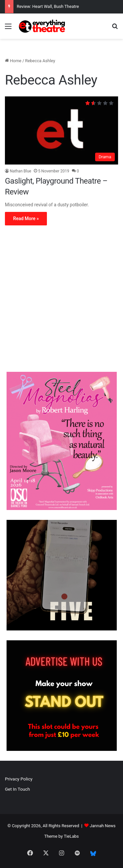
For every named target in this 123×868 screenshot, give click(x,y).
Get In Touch (17, 789)
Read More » (26, 218)
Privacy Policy (19, 779)
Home (13, 61)
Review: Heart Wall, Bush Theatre (48, 6)
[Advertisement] (61, 300)
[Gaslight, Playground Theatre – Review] (61, 130)
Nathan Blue (20, 171)
